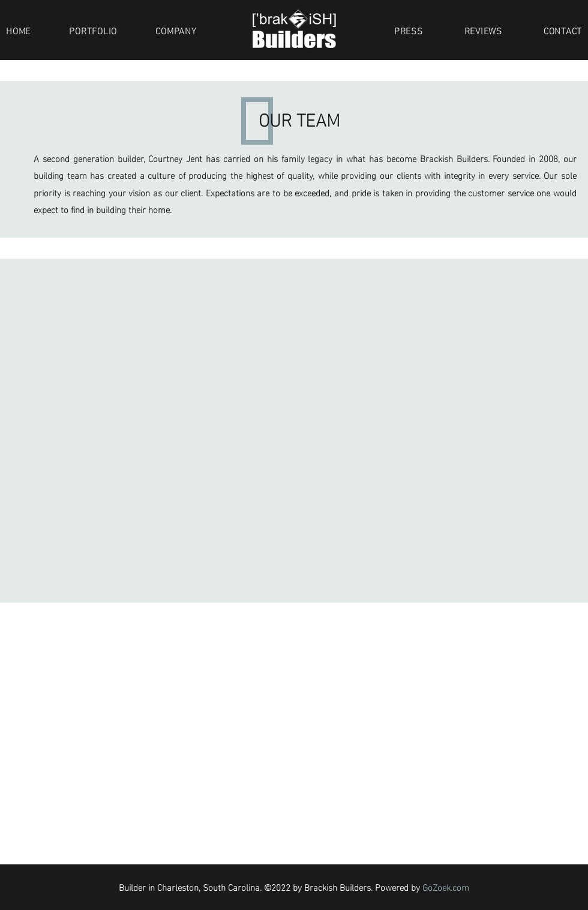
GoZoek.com (446, 887)
